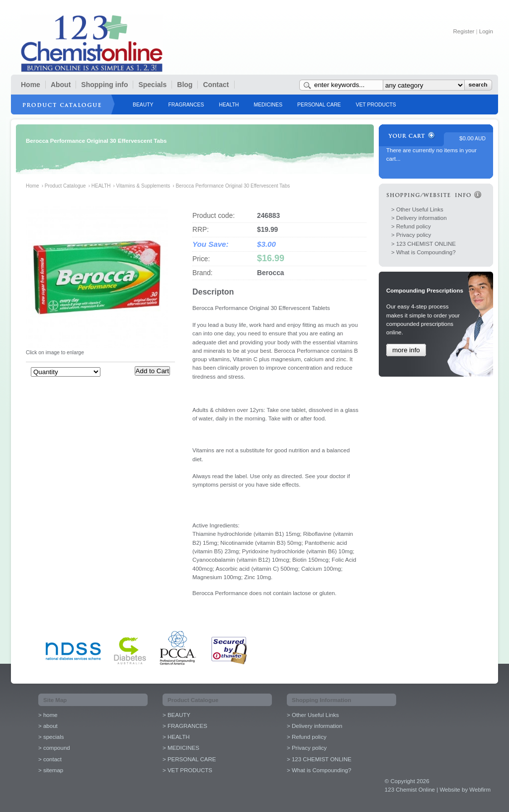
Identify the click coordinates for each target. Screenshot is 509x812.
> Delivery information (419, 218)
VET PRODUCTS (376, 105)
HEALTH (229, 105)
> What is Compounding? (424, 252)
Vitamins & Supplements (143, 186)
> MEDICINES (181, 748)
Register (464, 31)
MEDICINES (268, 105)
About (61, 85)
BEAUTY (143, 105)
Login (486, 31)
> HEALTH (176, 737)
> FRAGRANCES (185, 726)
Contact (216, 85)
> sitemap (51, 770)
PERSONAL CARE (319, 105)
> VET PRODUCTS (187, 770)
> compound (54, 748)
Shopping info (104, 85)
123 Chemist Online (92, 44)
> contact (50, 759)
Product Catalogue (65, 186)
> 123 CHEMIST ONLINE (424, 244)
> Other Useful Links (417, 209)
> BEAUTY (176, 715)
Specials (152, 85)
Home (31, 85)
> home (48, 715)
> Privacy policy (411, 235)
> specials (51, 737)
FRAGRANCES (186, 105)
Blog (185, 85)
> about (48, 726)
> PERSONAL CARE (189, 759)
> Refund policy (411, 226)
